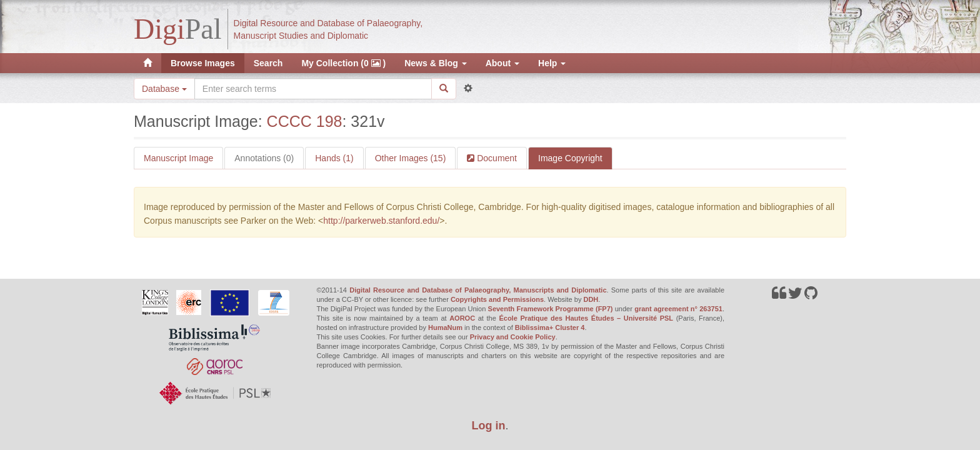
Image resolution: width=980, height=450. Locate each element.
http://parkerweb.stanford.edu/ (381, 221)
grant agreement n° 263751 (678, 309)
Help (552, 63)
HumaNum (445, 327)
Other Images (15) (411, 158)
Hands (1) (334, 158)
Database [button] (164, 89)
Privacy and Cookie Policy (513, 337)
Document (496, 158)
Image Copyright (570, 158)
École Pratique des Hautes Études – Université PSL (586, 318)
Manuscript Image (178, 158)
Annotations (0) (264, 158)
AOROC (462, 318)
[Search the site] (313, 89)
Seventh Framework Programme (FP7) (551, 309)
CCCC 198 (305, 121)
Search (268, 63)
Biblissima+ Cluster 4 (550, 327)
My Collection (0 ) (343, 63)
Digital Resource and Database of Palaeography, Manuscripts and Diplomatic (478, 290)
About (502, 63)
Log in (489, 426)
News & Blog (435, 63)
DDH (591, 299)
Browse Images (203, 63)
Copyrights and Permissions (497, 299)
